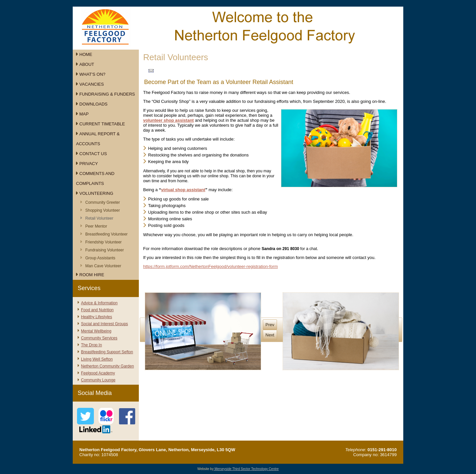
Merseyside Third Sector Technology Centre (246, 469)
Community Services (99, 338)
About (87, 64)
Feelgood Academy (98, 373)
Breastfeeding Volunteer (106, 234)
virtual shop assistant (183, 190)
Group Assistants (100, 258)
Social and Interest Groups (104, 324)
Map (84, 114)
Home (86, 54)
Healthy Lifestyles (97, 317)
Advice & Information (99, 303)
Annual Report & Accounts (98, 139)
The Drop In (91, 345)
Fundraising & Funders (107, 94)
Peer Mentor (96, 226)
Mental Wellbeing (96, 331)
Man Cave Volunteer (103, 266)
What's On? (92, 74)
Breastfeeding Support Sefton (107, 352)
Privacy (89, 164)
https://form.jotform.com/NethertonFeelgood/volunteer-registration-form (211, 266)
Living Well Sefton (97, 359)
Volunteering (96, 193)
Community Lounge (98, 380)
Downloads (93, 104)
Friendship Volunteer (103, 242)
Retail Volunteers (176, 57)
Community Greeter (103, 202)
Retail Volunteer (99, 218)
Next (270, 335)
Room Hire (92, 275)
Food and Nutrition (97, 310)
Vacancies (92, 84)
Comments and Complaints (95, 178)
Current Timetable (102, 124)
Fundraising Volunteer (105, 250)
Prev (270, 325)
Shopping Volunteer (103, 210)
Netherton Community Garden (107, 366)
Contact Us (93, 154)
